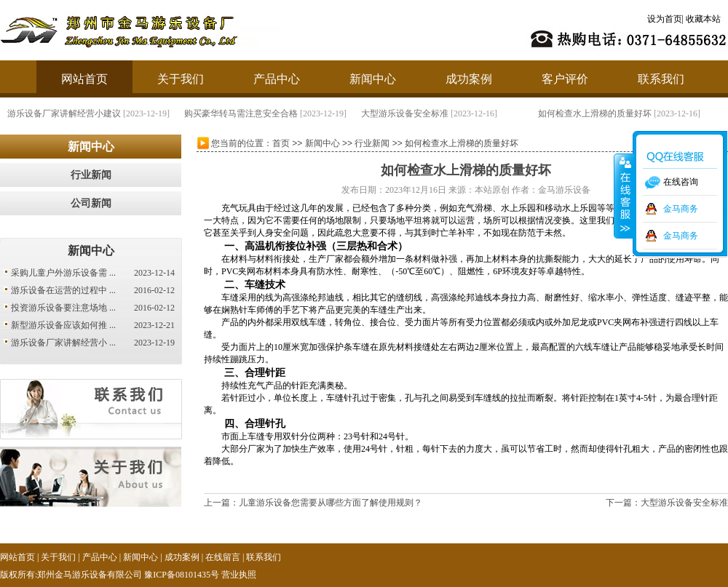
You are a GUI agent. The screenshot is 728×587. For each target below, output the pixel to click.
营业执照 (239, 575)
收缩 (624, 196)
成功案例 (469, 79)
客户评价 (565, 79)
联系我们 (661, 79)
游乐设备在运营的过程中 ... (63, 290)
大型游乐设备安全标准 (410, 113)
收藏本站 (703, 19)
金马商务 (681, 209)
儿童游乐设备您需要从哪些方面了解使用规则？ (331, 503)
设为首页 (665, 19)
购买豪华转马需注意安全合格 (246, 113)
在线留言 (223, 557)
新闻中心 (373, 79)
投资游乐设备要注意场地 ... (63, 308)
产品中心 (277, 79)
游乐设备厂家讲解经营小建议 (69, 113)
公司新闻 (91, 203)
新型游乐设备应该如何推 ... (63, 325)
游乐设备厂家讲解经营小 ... (63, 343)
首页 (281, 143)
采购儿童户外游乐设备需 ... (63, 273)
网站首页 (84, 79)
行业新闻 (91, 175)
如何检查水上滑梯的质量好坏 (600, 113)
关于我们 (181, 79)
